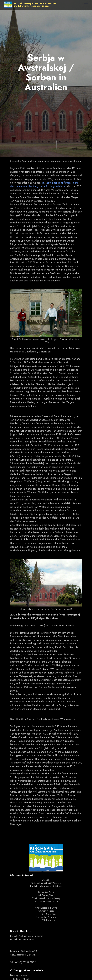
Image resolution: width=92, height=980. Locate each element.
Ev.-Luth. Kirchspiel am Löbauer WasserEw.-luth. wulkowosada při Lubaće (35, 5)
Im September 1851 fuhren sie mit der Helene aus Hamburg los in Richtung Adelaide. (44, 184)
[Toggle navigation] (86, 5)
